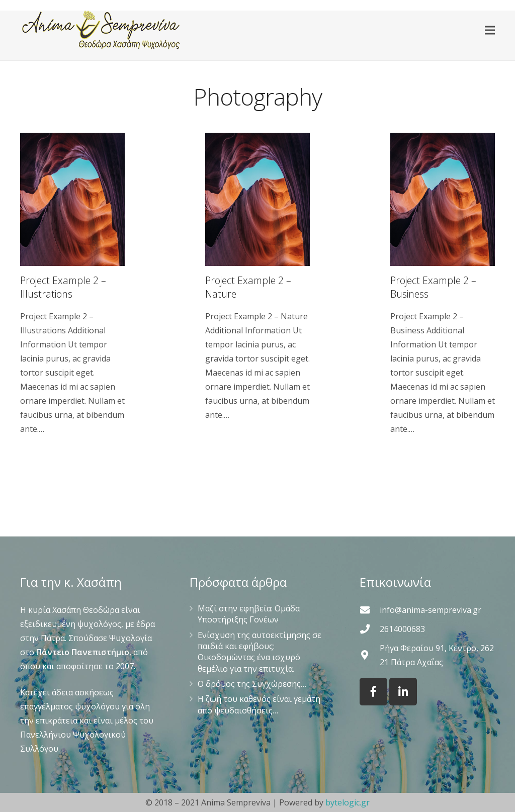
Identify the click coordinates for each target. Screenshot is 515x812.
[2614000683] (370, 629)
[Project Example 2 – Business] (443, 199)
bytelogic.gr (348, 802)
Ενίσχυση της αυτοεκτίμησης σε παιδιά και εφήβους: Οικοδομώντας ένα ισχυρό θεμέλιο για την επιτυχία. (260, 652)
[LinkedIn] (403, 692)
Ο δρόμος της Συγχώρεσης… (252, 684)
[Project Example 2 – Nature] (257, 199)
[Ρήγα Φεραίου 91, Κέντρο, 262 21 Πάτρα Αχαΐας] (370, 655)
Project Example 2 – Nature (248, 287)
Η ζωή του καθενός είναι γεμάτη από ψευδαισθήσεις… (259, 704)
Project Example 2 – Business (433, 287)
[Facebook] (373, 692)
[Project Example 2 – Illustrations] (72, 199)
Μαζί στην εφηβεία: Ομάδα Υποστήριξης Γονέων (249, 614)
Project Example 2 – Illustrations (63, 287)
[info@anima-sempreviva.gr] (370, 610)
